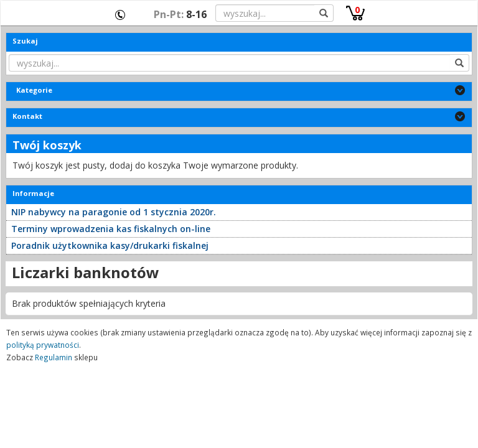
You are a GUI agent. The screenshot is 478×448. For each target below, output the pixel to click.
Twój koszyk (47, 145)
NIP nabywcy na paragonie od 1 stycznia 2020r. (114, 212)
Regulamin (54, 357)
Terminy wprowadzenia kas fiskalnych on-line (111, 229)
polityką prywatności (43, 345)
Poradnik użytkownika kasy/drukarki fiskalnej (110, 245)
